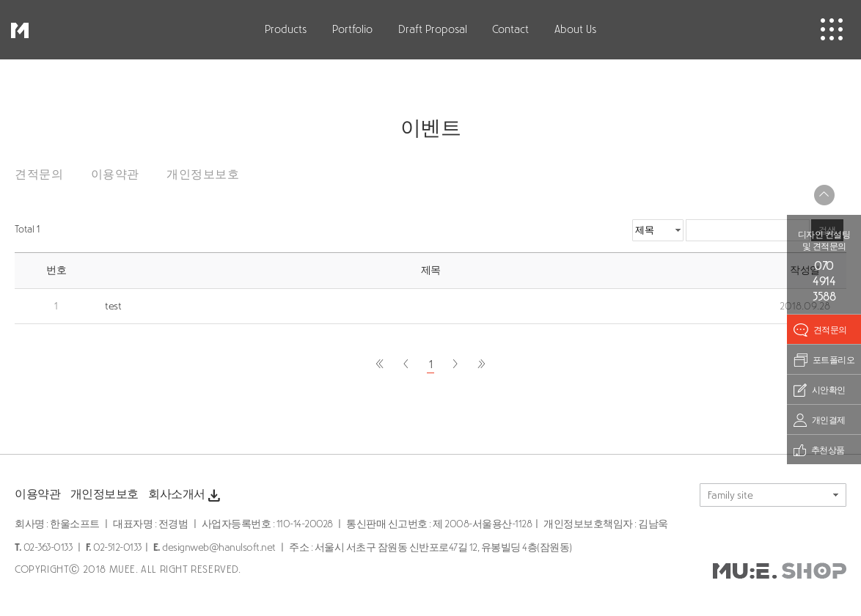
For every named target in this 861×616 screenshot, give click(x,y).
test (113, 306)
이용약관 (115, 174)
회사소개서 (186, 496)
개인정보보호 (203, 174)
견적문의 (39, 174)
